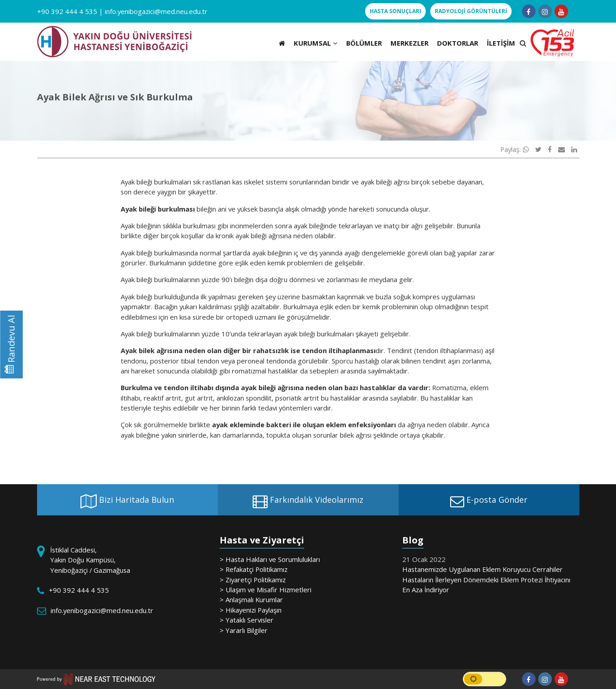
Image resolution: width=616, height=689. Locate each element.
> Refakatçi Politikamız (254, 569)
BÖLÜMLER (364, 43)
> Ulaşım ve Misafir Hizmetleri (266, 590)
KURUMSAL (316, 43)
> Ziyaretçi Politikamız (253, 580)
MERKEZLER (409, 43)
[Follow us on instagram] (545, 11)
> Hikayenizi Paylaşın (251, 610)
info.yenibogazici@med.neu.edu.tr (156, 11)
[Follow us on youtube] (561, 11)
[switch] (484, 679)
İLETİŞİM (501, 43)
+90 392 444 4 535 (67, 11)
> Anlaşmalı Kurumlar (251, 599)
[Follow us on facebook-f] (529, 11)
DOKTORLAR (458, 43)
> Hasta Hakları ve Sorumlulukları (270, 559)
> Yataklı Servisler (247, 620)
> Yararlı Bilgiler (244, 630)
